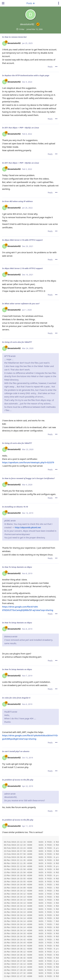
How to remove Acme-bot (16, 37)
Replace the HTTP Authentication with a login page (27, 75)
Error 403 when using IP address (19, 201)
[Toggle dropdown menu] (31, 3)
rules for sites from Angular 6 (17, 698)
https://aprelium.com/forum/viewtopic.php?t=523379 (28, 462)
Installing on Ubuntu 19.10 (16, 507)
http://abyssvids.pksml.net (28, 527)
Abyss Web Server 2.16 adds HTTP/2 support (24, 240)
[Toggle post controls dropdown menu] (56, 67)
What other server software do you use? (22, 304)
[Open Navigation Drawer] (3, 3)
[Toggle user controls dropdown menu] (59, 3)
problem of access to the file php (19, 780)
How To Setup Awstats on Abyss (18, 567)
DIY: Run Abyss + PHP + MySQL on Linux (22, 128)
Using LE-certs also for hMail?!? (18, 342)
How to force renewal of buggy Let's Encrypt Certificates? (30, 478)
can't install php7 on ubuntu (17, 751)
